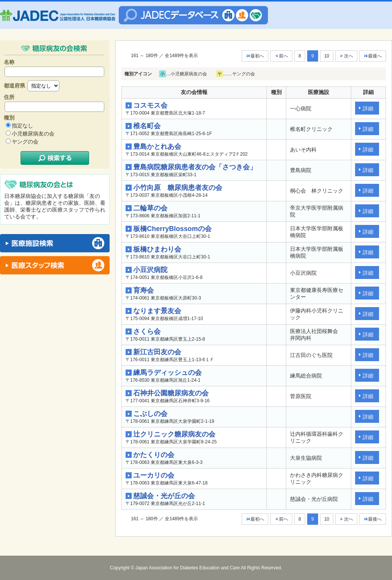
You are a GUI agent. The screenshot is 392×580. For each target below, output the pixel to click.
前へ (281, 56)
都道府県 (14, 86)
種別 (9, 118)
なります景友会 (157, 311)
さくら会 (147, 331)
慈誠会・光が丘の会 (164, 496)
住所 (9, 97)
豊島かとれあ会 (157, 147)
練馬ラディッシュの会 (167, 373)
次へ (346, 56)
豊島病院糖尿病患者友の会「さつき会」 (195, 167)
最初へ (255, 56)
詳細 (368, 108)
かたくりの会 (154, 455)
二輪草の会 (150, 208)
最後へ (373, 56)
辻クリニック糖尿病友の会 (174, 434)
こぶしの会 (150, 414)
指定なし (22, 126)
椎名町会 (147, 126)
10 (327, 56)
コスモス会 (150, 105)
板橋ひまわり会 (157, 249)
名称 (9, 62)
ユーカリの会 (154, 475)
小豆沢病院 (150, 270)
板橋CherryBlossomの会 (172, 229)
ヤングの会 (25, 142)
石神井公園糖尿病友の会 (171, 393)
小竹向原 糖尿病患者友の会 (178, 188)
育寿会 (143, 290)
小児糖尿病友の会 (33, 134)
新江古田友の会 (157, 352)
